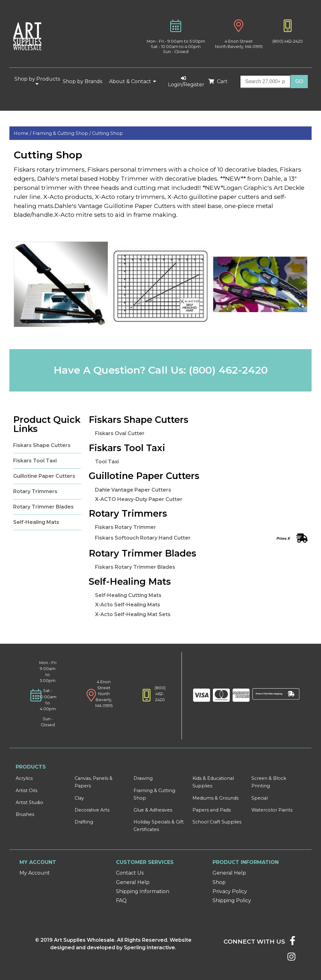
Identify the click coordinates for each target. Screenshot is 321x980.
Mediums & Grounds (216, 798)
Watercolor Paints (272, 810)
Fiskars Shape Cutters (42, 445)
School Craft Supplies (217, 822)
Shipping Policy (232, 900)
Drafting (84, 822)
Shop (219, 882)
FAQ (121, 900)
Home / (23, 133)
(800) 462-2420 (288, 41)
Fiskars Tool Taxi (35, 461)
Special (260, 798)
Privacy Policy (230, 891)
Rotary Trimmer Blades (43, 507)
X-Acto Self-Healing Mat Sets (133, 614)
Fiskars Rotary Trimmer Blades (135, 567)
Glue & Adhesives (153, 810)
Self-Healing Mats (36, 522)
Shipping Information (143, 891)
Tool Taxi (107, 462)
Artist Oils (26, 791)
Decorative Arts (92, 810)
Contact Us (130, 873)
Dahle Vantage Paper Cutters (133, 490)
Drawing (143, 778)
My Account (35, 873)
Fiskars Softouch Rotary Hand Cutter (143, 538)
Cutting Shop (108, 133)
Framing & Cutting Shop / (62, 133)
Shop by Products (37, 81)
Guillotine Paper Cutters (44, 476)
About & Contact (133, 81)
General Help (133, 882)
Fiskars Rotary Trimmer (126, 527)
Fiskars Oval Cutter (120, 433)
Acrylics (24, 778)
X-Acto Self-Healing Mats (128, 605)
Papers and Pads (212, 810)
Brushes (25, 814)
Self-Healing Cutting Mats (128, 595)
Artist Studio (29, 802)
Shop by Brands (85, 81)
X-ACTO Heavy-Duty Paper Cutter (139, 499)
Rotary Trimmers (35, 491)
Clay (79, 798)
